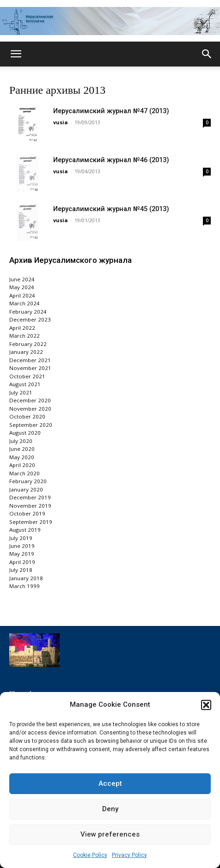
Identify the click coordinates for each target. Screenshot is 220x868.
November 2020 (30, 409)
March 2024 (24, 303)
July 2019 (21, 538)
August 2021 (25, 384)
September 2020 (31, 425)
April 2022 (22, 328)
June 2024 (22, 279)
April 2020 (22, 465)
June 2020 (22, 449)
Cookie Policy (90, 855)
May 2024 (22, 287)
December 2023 (30, 319)
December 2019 (30, 497)
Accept (110, 783)
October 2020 (27, 416)
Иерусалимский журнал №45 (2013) (111, 209)
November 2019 (30, 506)
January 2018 (26, 578)
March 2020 (24, 473)
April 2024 (22, 295)
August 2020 (25, 433)
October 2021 (27, 376)
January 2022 (26, 352)
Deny (110, 809)
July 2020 (21, 441)
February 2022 (28, 344)
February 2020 (28, 481)
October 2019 (27, 513)
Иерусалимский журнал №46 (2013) (111, 160)
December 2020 (30, 400)
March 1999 (24, 586)
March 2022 (24, 336)
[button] (206, 705)
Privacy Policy (129, 855)
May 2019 (22, 554)
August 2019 (25, 530)
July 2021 (21, 392)
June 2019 (22, 546)
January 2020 (26, 489)
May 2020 (22, 457)
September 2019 (31, 522)
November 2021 (30, 368)
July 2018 (21, 570)
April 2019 (22, 562)
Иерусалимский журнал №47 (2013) (111, 111)
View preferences (110, 834)
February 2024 (28, 312)
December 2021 (30, 360)
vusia (61, 122)
